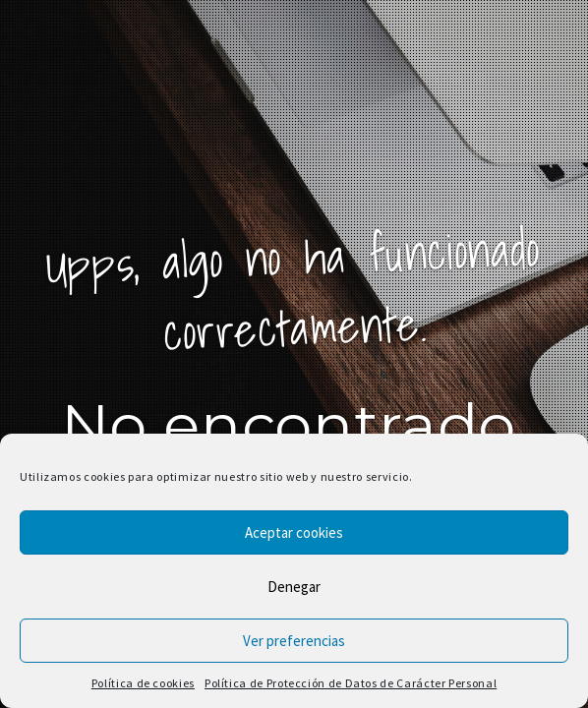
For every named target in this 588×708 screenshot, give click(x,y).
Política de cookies (143, 683)
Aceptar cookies (294, 532)
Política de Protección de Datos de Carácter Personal (351, 683)
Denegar (294, 587)
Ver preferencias (294, 641)
